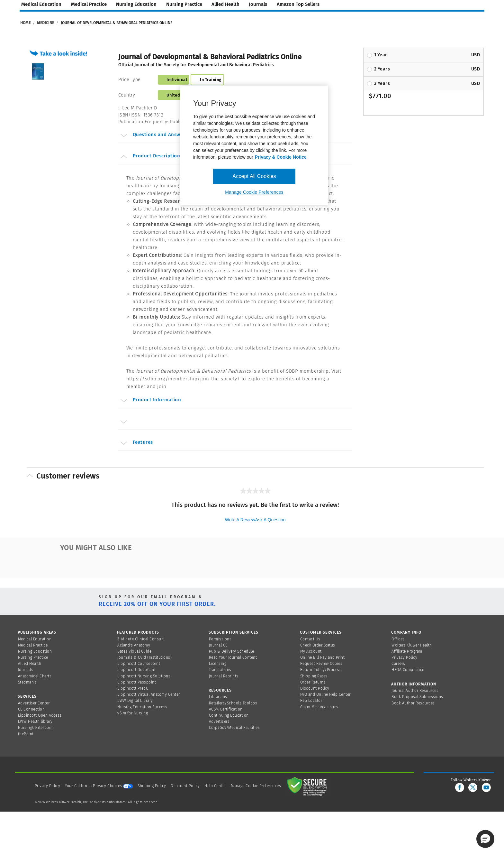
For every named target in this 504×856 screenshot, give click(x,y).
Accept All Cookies (254, 176)
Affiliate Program (407, 651)
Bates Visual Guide (134, 651)
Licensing (218, 664)
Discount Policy (315, 688)
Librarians (218, 697)
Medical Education (35, 639)
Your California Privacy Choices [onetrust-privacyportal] (99, 786)
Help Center (216, 786)
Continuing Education (229, 715)
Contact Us (310, 639)
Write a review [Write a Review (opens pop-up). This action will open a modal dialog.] (240, 520)
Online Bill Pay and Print (323, 657)
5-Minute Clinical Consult (141, 639)
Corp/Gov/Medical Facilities (234, 728)
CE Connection (32, 709)
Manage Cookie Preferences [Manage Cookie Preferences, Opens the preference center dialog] (254, 192)
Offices (398, 639)
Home (25, 23)
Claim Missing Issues (319, 707)
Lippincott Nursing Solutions (144, 676)
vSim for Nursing (133, 713)
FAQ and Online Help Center (325, 694)
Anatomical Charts (35, 676)
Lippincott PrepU (133, 688)
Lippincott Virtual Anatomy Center (149, 694)
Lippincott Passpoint (137, 682)
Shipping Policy (152, 786)
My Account (311, 651)
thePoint (26, 734)
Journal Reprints (224, 676)
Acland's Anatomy (134, 645)
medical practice (89, 4)
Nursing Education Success (142, 707)
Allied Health (30, 664)
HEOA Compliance (408, 670)
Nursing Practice (33, 657)
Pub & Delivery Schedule (232, 651)
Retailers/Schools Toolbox (233, 703)
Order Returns (313, 682)
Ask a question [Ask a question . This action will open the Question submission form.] (270, 520)
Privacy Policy (404, 657)
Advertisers (219, 721)
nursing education (136, 4)
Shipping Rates (314, 676)
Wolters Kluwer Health (412, 645)
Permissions (220, 639)
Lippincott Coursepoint (139, 664)
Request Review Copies (321, 664)
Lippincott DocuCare (136, 670)
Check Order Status (318, 645)
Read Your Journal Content (233, 657)
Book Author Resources (413, 703)
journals (258, 4)
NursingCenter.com (35, 728)
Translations (220, 670)
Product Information (150, 401)
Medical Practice (33, 645)
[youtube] (486, 787)
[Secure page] (308, 786)
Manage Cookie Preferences (256, 786)
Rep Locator (311, 701)
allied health (225, 4)
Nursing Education (35, 651)
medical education (41, 4)
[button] (60, 53)
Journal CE (218, 645)
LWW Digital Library (135, 701)
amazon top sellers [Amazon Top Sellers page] (298, 4)
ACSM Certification (226, 709)
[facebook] (460, 787)
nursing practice (184, 4)
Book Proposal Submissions (417, 697)
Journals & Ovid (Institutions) (144, 657)
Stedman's (27, 682)
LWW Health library (35, 721)
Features (136, 443)
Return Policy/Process (321, 670)
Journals (26, 670)
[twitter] (473, 787)
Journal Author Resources (415, 691)
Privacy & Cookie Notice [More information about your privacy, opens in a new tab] (281, 157)
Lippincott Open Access (40, 715)
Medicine (45, 23)
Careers (398, 664)
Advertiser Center (34, 703)
